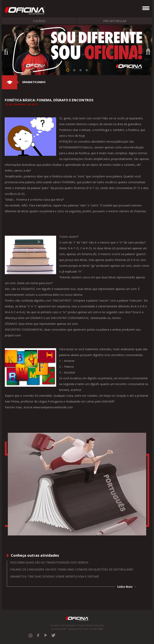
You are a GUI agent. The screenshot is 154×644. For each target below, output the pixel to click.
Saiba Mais (125, 587)
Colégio (39, 21)
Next (146, 51)
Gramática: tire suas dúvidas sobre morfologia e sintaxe (54, 576)
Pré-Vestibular (115, 21)
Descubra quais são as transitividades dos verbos (49, 562)
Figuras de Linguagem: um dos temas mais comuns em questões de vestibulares (72, 569)
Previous (8, 51)
